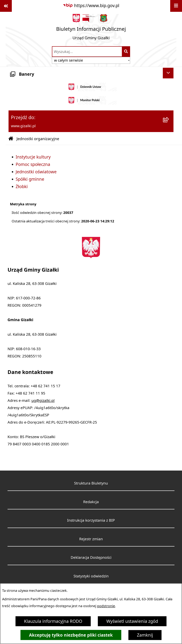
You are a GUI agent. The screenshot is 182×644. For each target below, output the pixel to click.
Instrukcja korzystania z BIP (91, 520)
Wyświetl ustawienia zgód (132, 621)
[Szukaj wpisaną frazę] (126, 52)
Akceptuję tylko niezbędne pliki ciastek (71, 635)
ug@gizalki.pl (43, 400)
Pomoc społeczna (33, 164)
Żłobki (22, 187)
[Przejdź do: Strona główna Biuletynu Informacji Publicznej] (11, 139)
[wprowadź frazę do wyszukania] (87, 52)
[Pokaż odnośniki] (6, 6)
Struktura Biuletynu (91, 483)
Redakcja (91, 502)
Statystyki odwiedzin (91, 576)
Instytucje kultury (33, 157)
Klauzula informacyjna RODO (53, 621)
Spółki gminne (30, 179)
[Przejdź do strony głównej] (91, 29)
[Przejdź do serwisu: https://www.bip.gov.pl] (91, 6)
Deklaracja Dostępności (91, 557)
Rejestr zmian (91, 539)
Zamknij (145, 635)
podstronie (106, 606)
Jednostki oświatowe (36, 172)
